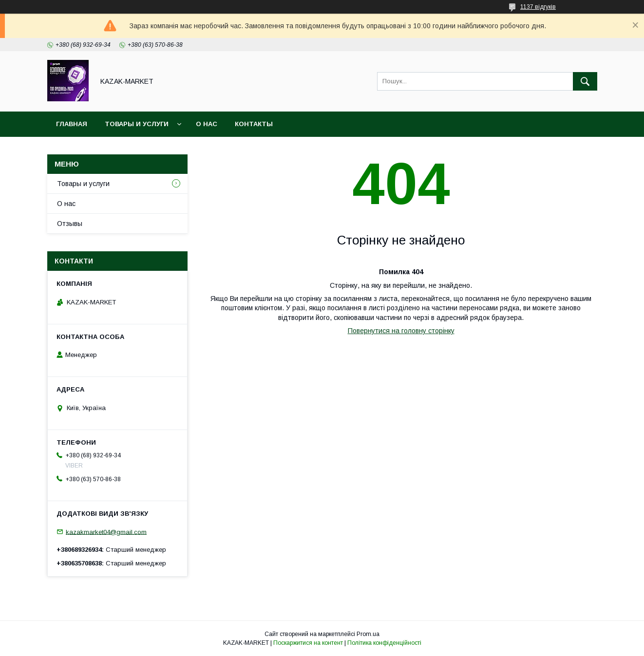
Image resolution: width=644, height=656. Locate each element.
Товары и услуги (137, 124)
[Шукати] (585, 81)
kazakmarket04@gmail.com (106, 532)
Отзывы (70, 224)
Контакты (254, 124)
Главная (72, 124)
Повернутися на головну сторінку (401, 331)
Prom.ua (368, 634)
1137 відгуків (538, 7)
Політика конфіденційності (384, 643)
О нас (207, 124)
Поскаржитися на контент (308, 643)
